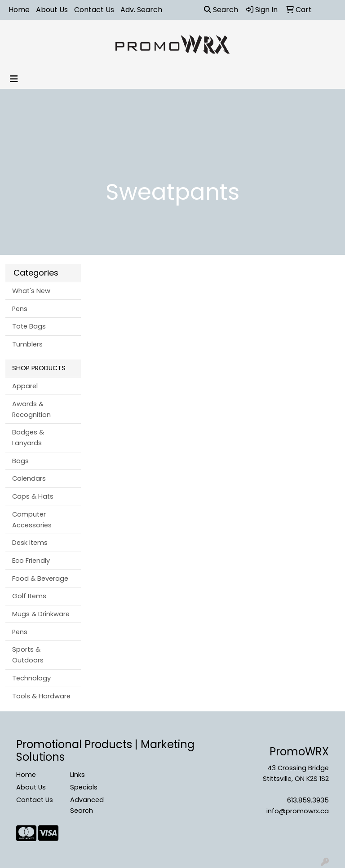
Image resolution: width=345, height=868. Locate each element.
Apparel (25, 386)
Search (221, 10)
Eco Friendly (31, 561)
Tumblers (27, 344)
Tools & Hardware (41, 696)
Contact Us (94, 10)
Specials (84, 787)
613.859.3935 (308, 800)
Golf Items (29, 596)
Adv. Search (141, 10)
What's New (31, 291)
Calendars (29, 478)
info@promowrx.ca (298, 811)
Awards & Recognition (31, 409)
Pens (20, 309)
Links (77, 775)
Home (19, 10)
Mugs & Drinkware (41, 614)
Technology (31, 678)
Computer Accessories (32, 520)
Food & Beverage (40, 579)
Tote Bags (29, 326)
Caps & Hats (33, 496)
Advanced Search (87, 805)
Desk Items (30, 543)
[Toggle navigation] (14, 79)
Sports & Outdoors (28, 655)
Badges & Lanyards (28, 438)
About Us (52, 10)
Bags (20, 461)
